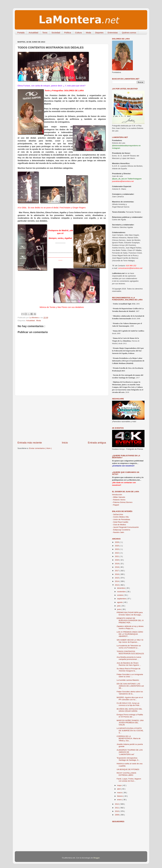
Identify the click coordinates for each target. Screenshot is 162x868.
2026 (117, 542)
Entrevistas (113, 33)
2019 (117, 564)
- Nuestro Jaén (118, 532)
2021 (117, 556)
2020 (117, 560)
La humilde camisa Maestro (128, 680)
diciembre (121, 588)
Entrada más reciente (30, 443)
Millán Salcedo (119, 497)
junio (119, 609)
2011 (117, 808)
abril (119, 789)
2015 (117, 578)
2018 (117, 567)
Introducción (117, 495)
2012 (117, 804)
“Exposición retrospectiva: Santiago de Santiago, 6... (128, 759)
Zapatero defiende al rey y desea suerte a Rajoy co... (130, 627)
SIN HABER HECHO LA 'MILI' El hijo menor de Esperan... (130, 641)
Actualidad (33, 33)
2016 (117, 574)
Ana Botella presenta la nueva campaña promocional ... (129, 658)
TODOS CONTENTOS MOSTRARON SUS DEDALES (130, 652)
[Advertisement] (62, 418)
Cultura (78, 33)
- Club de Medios (119, 525)
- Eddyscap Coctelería (121, 530)
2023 (117, 549)
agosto (120, 602)
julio (119, 606)
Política (68, 33)
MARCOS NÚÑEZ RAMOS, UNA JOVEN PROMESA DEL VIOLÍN (130, 723)
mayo (120, 785)
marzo (120, 793)
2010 (117, 811)
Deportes (99, 33)
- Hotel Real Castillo (120, 522)
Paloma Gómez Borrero (122, 502)
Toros (45, 33)
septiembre (122, 599)
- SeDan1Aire (118, 514)
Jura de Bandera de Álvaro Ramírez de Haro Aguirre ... (129, 664)
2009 (117, 815)
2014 (117, 581)
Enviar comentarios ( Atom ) (40, 448)
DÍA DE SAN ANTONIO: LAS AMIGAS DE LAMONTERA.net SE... (130, 686)
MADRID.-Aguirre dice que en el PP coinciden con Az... (130, 699)
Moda (88, 33)
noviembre (122, 592)
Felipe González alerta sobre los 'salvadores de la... (130, 693)
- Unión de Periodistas (121, 519)
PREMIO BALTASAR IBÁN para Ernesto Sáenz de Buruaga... (130, 614)
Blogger (96, 858)
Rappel (116, 505)
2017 (117, 571)
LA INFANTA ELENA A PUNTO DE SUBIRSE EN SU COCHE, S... (130, 730)
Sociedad (56, 33)
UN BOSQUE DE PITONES (128, 769)
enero (120, 800)
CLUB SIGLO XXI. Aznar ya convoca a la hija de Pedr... (129, 704)
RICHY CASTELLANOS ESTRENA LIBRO (126, 774)
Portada (21, 33)
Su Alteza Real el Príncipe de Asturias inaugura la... (129, 670)
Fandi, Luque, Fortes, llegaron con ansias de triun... (129, 780)
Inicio (65, 443)
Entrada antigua (97, 443)
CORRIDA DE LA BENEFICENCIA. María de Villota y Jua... (129, 738)
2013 (117, 585)
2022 (117, 553)
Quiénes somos (129, 33)
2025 (117, 546)
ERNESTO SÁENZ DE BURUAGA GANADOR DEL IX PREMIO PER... (130, 620)
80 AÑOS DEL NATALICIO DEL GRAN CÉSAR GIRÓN (129, 710)
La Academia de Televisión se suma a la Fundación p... (129, 647)
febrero (120, 796)
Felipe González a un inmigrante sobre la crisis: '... (130, 675)
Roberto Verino (119, 500)
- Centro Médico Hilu (120, 517)
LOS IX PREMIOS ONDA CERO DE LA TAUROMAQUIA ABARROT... (130, 634)
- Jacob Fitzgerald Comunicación (125, 527)
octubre (120, 595)
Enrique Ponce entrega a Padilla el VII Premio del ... (130, 716)
